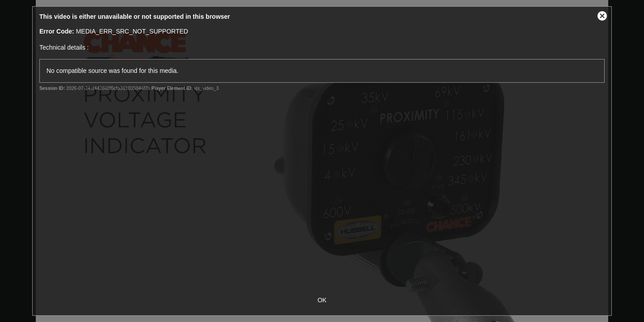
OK (322, 300)
